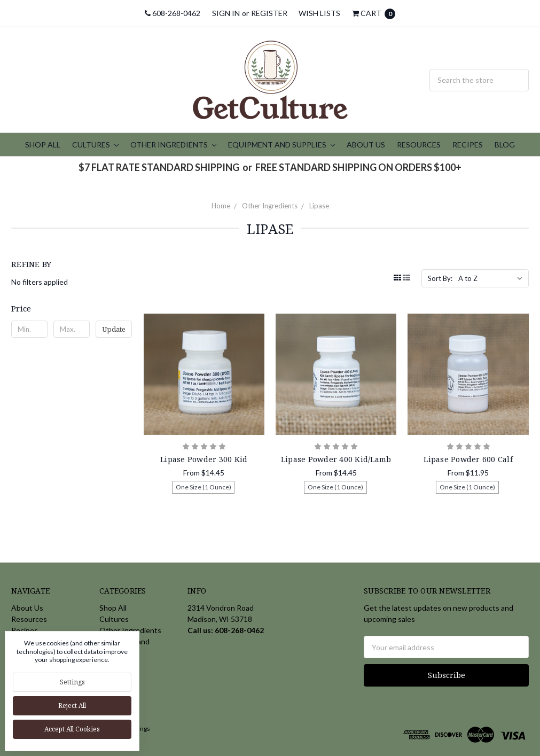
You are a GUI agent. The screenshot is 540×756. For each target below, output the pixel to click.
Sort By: (440, 278)
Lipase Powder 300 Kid (204, 459)
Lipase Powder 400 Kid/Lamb (336, 459)
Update (114, 329)
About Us (366, 145)
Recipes (468, 145)
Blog (505, 145)
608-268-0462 (173, 13)
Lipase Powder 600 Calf (468, 459)
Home (221, 206)
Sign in (226, 13)
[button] (72, 308)
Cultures (95, 145)
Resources (419, 145)
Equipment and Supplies (281, 145)
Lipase (319, 206)
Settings (72, 682)
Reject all (72, 706)
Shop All (43, 145)
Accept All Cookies (72, 729)
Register (269, 13)
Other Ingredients (173, 145)
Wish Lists (319, 13)
